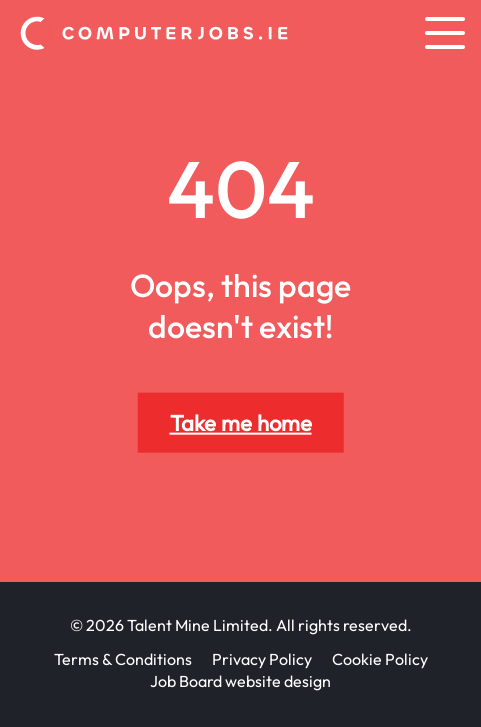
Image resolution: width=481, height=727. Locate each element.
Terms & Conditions (123, 659)
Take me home (241, 423)
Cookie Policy (380, 659)
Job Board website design (240, 681)
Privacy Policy (262, 659)
